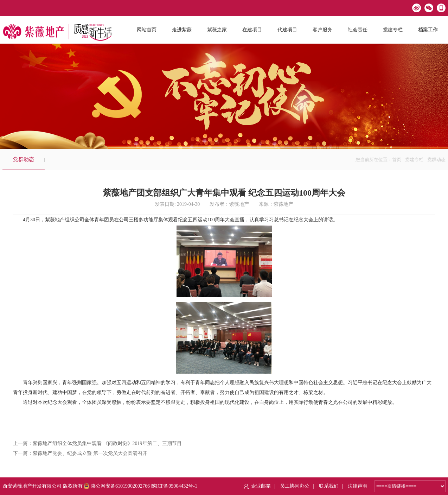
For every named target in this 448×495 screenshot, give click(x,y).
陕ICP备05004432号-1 (174, 486)
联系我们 (329, 486)
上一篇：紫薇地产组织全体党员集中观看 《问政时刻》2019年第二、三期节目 (97, 443)
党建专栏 (414, 160)
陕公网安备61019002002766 (117, 486)
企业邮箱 (261, 486)
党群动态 (24, 159)
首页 (397, 160)
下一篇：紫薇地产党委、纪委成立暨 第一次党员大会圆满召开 (80, 453)
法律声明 (358, 486)
